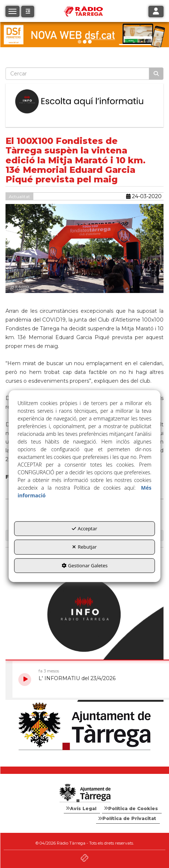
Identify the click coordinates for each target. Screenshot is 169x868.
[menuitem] (82, 809)
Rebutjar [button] (84, 547)
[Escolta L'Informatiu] (84, 102)
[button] (28, 12)
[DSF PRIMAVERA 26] (84, 35)
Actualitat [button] (19, 196)
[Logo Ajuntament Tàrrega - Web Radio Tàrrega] (84, 793)
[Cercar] (156, 74)
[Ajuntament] (84, 727)
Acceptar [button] (84, 528)
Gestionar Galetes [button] (85, 565)
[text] (77, 74)
